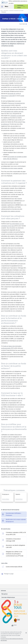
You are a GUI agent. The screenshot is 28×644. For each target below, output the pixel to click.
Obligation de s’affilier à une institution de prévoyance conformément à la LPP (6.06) (15, 554)
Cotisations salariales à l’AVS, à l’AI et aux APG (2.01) (16, 533)
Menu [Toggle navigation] (5, 7)
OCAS (14, 625)
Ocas (2, 11)
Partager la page (9, 574)
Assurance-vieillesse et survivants (16, 11)
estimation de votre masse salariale (12, 168)
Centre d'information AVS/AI (14, 567)
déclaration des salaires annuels (14, 111)
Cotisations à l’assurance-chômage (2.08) (13, 540)
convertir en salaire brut (19, 260)
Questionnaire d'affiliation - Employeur (14, 514)
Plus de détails (6, 499)
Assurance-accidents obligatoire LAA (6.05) (15, 546)
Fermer (26, 633)
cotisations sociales (16, 116)
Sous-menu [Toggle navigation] (23, 24)
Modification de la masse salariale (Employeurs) (16, 521)
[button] (21, 7)
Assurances (6, 11)
